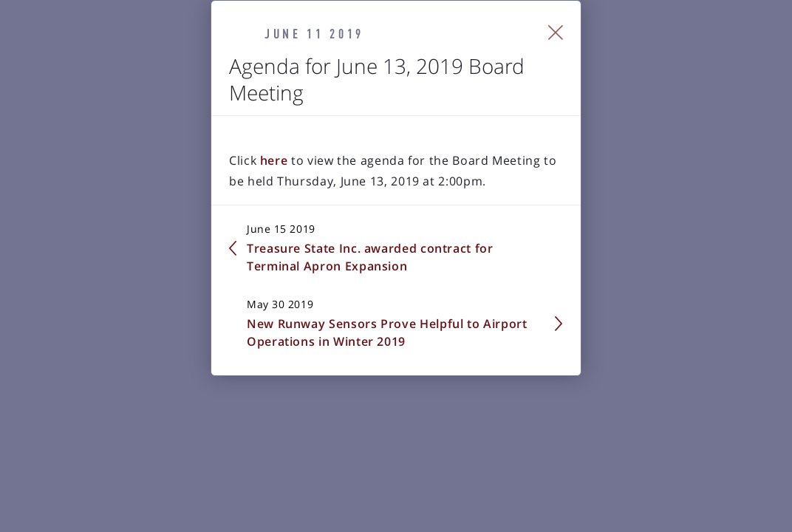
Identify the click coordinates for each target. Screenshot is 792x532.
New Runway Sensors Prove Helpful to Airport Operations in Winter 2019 (545, 354)
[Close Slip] (725, 172)
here (133, 278)
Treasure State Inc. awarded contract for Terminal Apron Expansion (210, 354)
